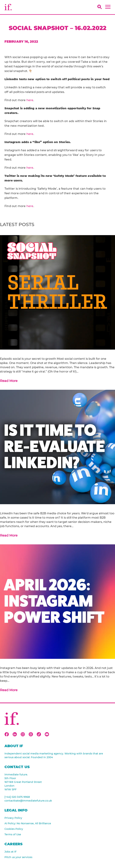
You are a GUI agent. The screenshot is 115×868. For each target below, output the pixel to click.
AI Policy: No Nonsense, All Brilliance (28, 823)
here (30, 100)
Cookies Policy (14, 829)
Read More (9, 381)
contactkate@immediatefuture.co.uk (28, 801)
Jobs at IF (11, 852)
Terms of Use (13, 834)
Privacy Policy (13, 818)
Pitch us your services (18, 857)
